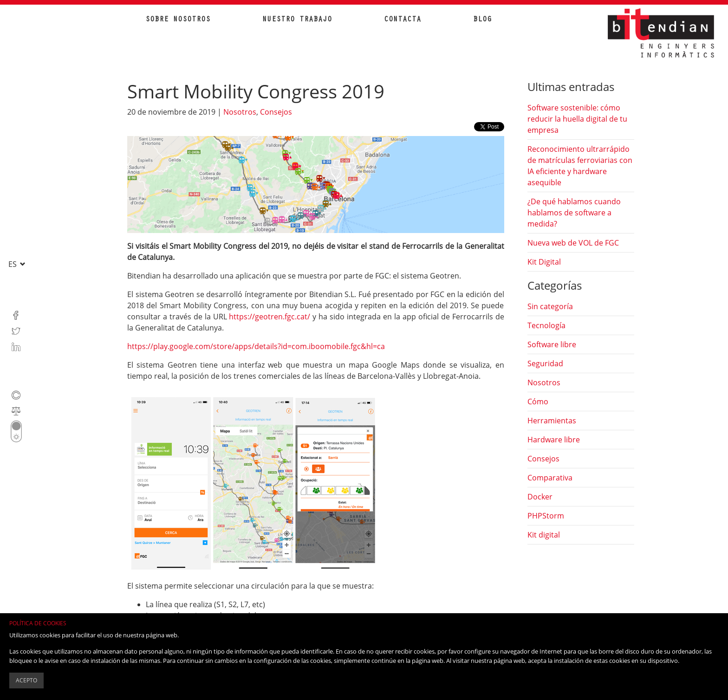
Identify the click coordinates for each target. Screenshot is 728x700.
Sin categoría (550, 306)
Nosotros (240, 112)
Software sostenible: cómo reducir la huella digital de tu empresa (577, 119)
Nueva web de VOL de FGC (573, 243)
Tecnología (546, 325)
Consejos (276, 112)
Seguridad (545, 363)
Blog (482, 20)
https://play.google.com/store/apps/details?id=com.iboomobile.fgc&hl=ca (256, 346)
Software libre (552, 344)
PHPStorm (546, 516)
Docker (540, 497)
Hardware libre (554, 440)
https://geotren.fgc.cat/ (270, 317)
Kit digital (544, 535)
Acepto (26, 680)
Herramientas (552, 421)
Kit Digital (544, 262)
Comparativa (550, 478)
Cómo (538, 402)
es (13, 264)
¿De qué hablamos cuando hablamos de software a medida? (574, 213)
